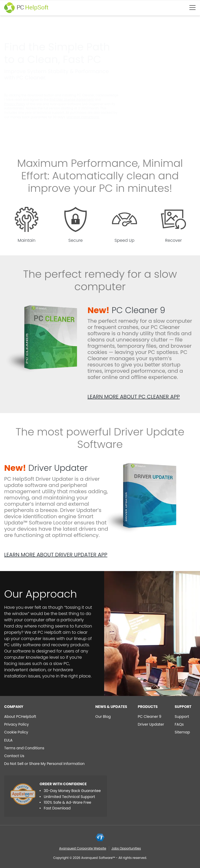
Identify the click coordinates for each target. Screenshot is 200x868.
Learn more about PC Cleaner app (134, 397)
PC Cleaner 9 (126, 310)
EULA (8, 740)
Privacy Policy (15, 104)
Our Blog (103, 717)
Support (183, 707)
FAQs (179, 724)
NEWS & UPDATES (111, 707)
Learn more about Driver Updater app (56, 555)
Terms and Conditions (24, 748)
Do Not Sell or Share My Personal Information (44, 764)
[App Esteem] (23, 794)
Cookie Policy (16, 732)
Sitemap (182, 732)
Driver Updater (46, 468)
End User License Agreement (72, 100)
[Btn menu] (192, 8)
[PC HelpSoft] (26, 8)
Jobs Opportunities (126, 848)
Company (14, 707)
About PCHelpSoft (20, 717)
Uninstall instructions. (83, 117)
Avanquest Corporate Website (83, 848)
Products (148, 707)
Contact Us (14, 756)
